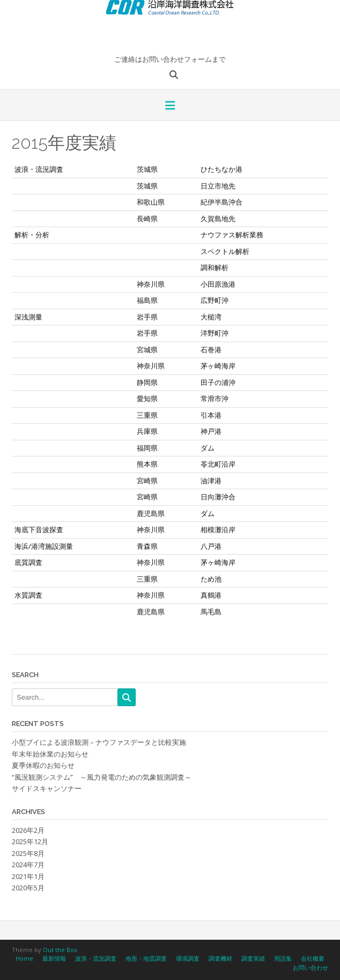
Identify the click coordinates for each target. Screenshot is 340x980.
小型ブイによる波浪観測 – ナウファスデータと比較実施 (99, 742)
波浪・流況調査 (96, 958)
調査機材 (220, 958)
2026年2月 (28, 830)
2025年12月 (30, 841)
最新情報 (54, 958)
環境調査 (188, 958)
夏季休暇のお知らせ (43, 765)
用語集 (283, 958)
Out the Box (60, 950)
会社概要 (313, 958)
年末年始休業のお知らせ (50, 754)
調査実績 (253, 958)
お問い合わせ (311, 967)
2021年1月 (28, 876)
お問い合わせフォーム (177, 59)
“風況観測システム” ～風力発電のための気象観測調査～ (102, 777)
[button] (170, 106)
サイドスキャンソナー (47, 788)
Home (24, 958)
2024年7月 (28, 865)
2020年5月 (28, 888)
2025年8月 (28, 853)
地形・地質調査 (146, 958)
